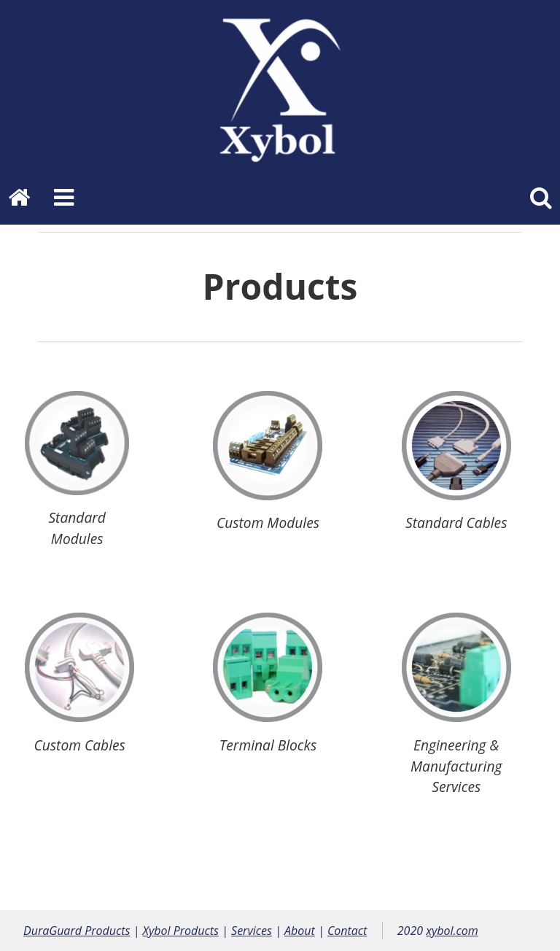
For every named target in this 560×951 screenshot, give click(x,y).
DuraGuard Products (77, 931)
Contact (347, 931)
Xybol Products (181, 931)
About (300, 931)
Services (252, 931)
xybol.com (452, 931)
